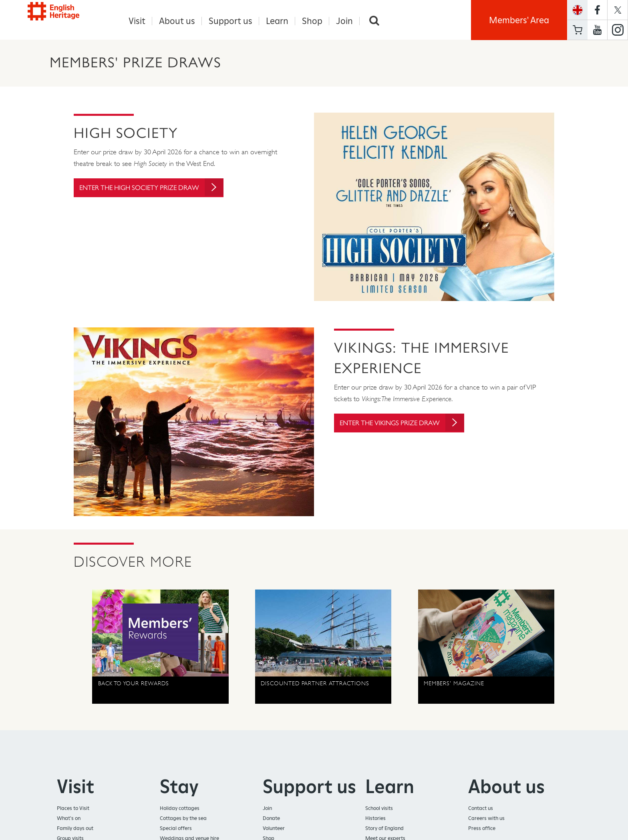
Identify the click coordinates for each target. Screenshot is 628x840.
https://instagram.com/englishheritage (618, 30)
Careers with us (486, 819)
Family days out (75, 829)
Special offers (176, 829)
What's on (69, 819)
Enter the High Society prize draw (158, 192)
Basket (578, 30)
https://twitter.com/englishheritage (618, 10)
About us (177, 21)
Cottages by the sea (183, 819)
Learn (277, 21)
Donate (271, 819)
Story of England (384, 829)
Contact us (481, 809)
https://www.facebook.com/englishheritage (597, 10)
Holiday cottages (180, 809)
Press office (482, 829)
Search (374, 21)
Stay (179, 787)
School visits (379, 809)
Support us (230, 21)
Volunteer (274, 829)
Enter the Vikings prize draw (408, 423)
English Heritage (62, 18)
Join (344, 21)
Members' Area (519, 20)
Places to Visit (73, 809)
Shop (312, 21)
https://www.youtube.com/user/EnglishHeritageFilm (597, 30)
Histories (375, 819)
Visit (137, 21)
